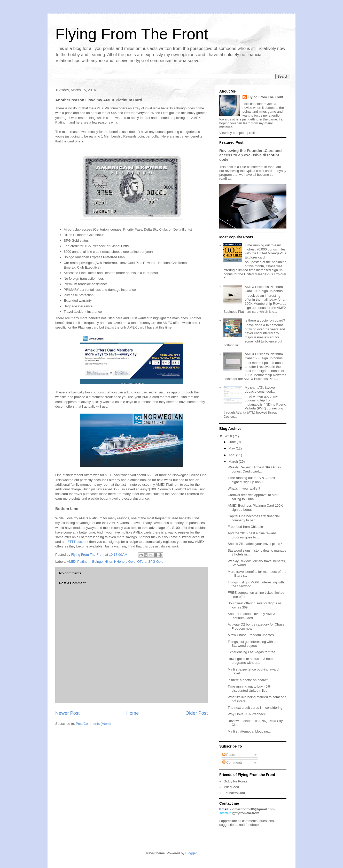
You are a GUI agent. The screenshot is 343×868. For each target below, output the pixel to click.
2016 (229, 436)
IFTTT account (77, 542)
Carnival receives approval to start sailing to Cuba (253, 497)
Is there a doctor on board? (265, 320)
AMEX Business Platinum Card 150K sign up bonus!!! (265, 356)
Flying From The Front (132, 34)
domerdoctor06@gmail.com (253, 809)
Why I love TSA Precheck (246, 714)
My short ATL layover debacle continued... (260, 390)
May (232, 448)
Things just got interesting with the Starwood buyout (253, 644)
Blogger (191, 853)
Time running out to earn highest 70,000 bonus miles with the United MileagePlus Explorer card (265, 251)
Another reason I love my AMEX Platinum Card (251, 616)
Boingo (97, 562)
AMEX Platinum (79, 562)
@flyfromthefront (246, 813)
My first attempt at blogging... (249, 731)
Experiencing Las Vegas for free (251, 652)
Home (133, 713)
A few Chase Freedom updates (251, 635)
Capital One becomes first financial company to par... (254, 518)
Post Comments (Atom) (93, 724)
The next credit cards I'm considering (255, 708)
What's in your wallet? (244, 488)
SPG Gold (156, 562)
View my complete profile (238, 133)
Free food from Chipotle (245, 527)
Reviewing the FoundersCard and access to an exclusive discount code (251, 155)
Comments (232, 762)
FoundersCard (234, 793)
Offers (142, 562)
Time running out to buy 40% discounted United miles (249, 688)
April (232, 455)
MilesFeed (231, 787)
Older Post (197, 713)
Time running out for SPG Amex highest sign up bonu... (251, 480)
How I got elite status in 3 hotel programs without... (250, 661)
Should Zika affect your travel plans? (255, 544)
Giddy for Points (235, 781)
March (234, 462)
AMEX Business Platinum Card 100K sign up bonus (264, 289)
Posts (229, 755)
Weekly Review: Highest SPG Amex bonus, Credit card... (254, 469)
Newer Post (67, 713)
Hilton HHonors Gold (120, 562)
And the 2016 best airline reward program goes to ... (252, 535)
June (233, 442)
